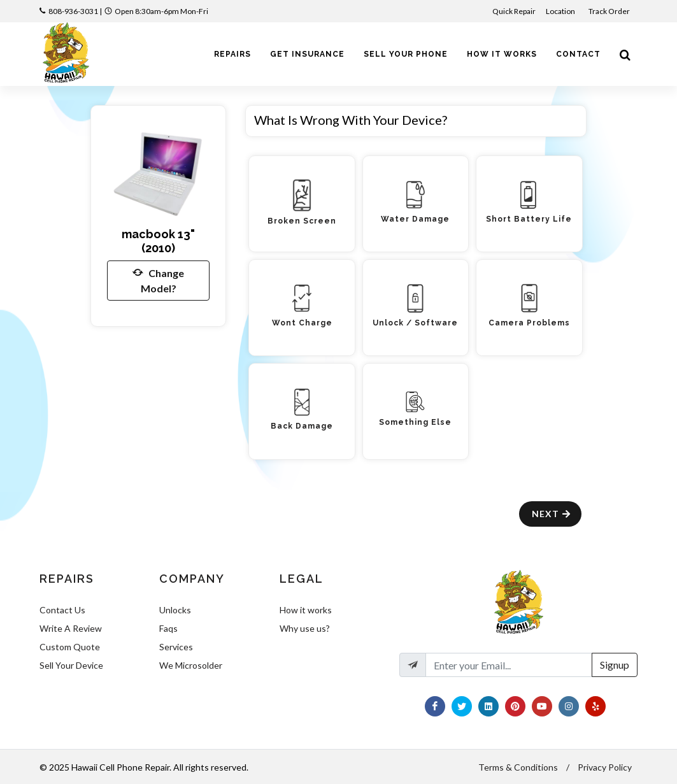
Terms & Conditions (518, 767)
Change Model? (158, 280)
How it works (306, 610)
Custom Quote (70, 647)
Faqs (168, 628)
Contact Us (62, 610)
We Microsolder (191, 665)
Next (552, 514)
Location (561, 11)
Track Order (610, 11)
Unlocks (175, 610)
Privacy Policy (605, 767)
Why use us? (305, 628)
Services (176, 647)
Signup (615, 665)
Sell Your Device (71, 665)
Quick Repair (514, 11)
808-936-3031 (73, 11)
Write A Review (71, 628)
